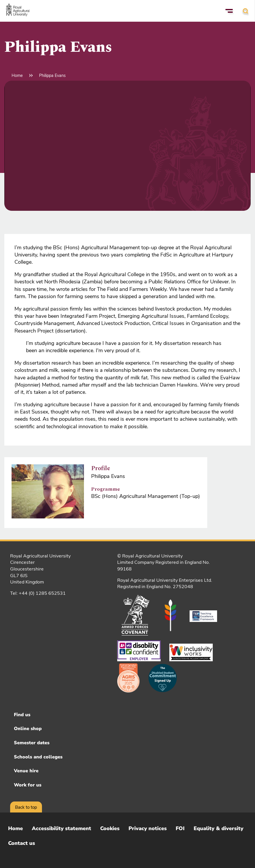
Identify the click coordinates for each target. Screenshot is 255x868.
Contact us (22, 843)
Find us (22, 715)
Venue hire (26, 771)
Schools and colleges (38, 757)
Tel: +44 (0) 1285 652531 (38, 593)
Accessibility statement (62, 828)
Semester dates (32, 743)
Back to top (26, 807)
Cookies (110, 828)
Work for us (28, 785)
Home (17, 75)
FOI (180, 828)
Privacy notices (148, 828)
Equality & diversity (219, 828)
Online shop (28, 729)
